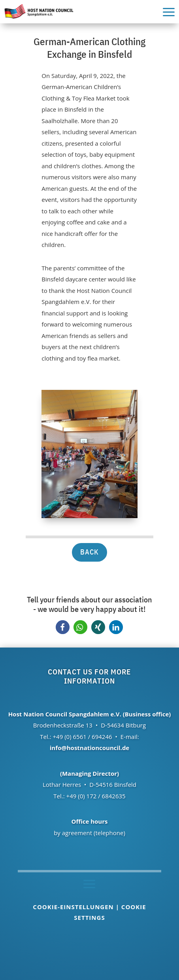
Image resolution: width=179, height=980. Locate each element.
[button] (63, 627)
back (89, 552)
